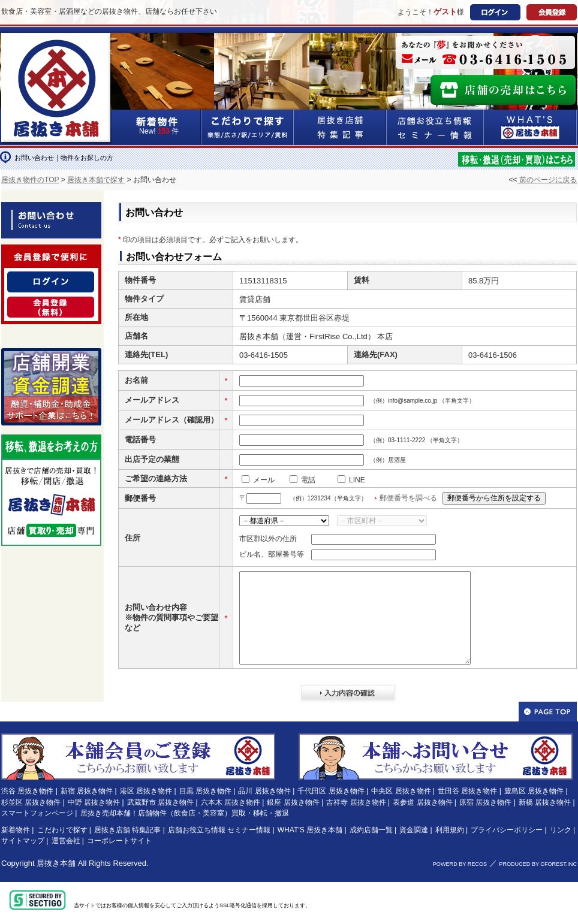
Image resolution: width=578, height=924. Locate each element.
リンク (561, 830)
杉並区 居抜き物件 (31, 802)
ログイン (495, 12)
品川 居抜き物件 (264, 791)
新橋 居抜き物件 (545, 802)
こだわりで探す (248, 127)
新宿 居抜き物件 (87, 791)
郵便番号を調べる (408, 498)
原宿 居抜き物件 (485, 802)
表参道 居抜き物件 (422, 802)
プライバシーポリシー (507, 830)
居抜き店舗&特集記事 (340, 127)
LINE (357, 480)
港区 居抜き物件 (146, 791)
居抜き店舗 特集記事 (127, 830)
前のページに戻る (547, 180)
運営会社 (66, 841)
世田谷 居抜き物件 (467, 791)
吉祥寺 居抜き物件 (356, 802)
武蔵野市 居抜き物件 (160, 802)
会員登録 (552, 12)
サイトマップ (23, 841)
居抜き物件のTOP (30, 180)
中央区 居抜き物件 (401, 791)
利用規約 (450, 830)
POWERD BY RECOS (460, 864)
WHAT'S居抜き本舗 (530, 127)
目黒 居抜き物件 (205, 791)
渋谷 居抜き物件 (27, 791)
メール (264, 480)
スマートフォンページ (37, 813)
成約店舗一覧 (371, 830)
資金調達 (414, 830)
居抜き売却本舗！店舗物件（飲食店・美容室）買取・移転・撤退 (185, 813)
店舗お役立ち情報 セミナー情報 (219, 830)
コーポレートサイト (119, 841)
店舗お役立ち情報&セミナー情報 (435, 127)
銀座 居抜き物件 (293, 802)
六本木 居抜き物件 (231, 802)
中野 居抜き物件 (94, 802)
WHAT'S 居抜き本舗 (310, 830)
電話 (308, 480)
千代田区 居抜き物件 (331, 791)
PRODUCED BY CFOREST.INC (538, 864)
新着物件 (16, 830)
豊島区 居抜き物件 (534, 791)
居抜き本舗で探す (96, 180)
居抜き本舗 (56, 863)
